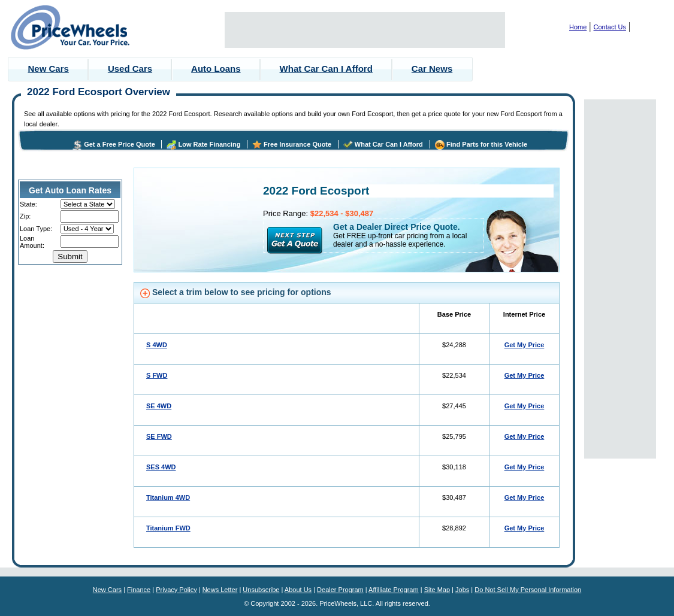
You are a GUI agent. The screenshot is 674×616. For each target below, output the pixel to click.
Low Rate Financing (209, 144)
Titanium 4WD (168, 497)
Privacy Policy (176, 590)
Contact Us (610, 27)
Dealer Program (340, 590)
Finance (139, 590)
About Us (298, 590)
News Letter (220, 590)
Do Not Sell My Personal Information (528, 590)
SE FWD (159, 436)
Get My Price (525, 345)
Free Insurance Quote (297, 144)
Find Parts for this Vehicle (487, 144)
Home (578, 27)
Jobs (462, 590)
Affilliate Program (394, 590)
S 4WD (157, 345)
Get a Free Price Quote (120, 144)
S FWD (157, 375)
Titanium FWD (168, 528)
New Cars (49, 69)
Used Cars (130, 69)
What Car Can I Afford (326, 69)
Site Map (437, 590)
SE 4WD (159, 406)
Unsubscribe (261, 590)
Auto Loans (216, 69)
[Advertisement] (365, 30)
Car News (432, 69)
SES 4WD (161, 467)
